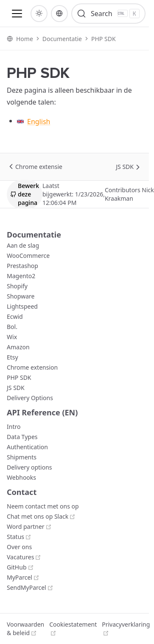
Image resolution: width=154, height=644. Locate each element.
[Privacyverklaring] (126, 629)
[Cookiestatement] (73, 629)
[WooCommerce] (28, 256)
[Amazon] (18, 347)
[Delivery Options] (30, 398)
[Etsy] (13, 357)
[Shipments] (22, 457)
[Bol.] (12, 327)
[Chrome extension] (32, 367)
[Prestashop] (22, 266)
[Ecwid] (15, 316)
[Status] (19, 537)
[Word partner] (29, 527)
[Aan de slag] (23, 245)
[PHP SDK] (19, 377)
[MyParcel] (23, 577)
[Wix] (12, 337)
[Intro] (14, 427)
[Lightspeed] (22, 306)
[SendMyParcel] (30, 587)
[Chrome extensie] (39, 167)
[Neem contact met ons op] (43, 506)
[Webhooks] (21, 477)
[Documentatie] (62, 39)
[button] (17, 14)
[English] (80, 122)
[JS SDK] (125, 167)
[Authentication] (27, 447)
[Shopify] (17, 286)
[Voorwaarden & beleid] (25, 629)
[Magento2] (21, 276)
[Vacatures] (24, 557)
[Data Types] (22, 437)
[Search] (108, 14)
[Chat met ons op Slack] (41, 516)
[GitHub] (20, 567)
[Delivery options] (29, 467)
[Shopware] (21, 296)
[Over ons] (19, 547)
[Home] (25, 39)
